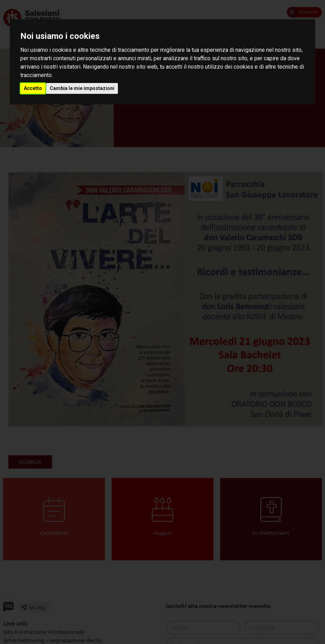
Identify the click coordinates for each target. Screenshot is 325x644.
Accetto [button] (33, 88)
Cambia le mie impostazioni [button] (82, 88)
